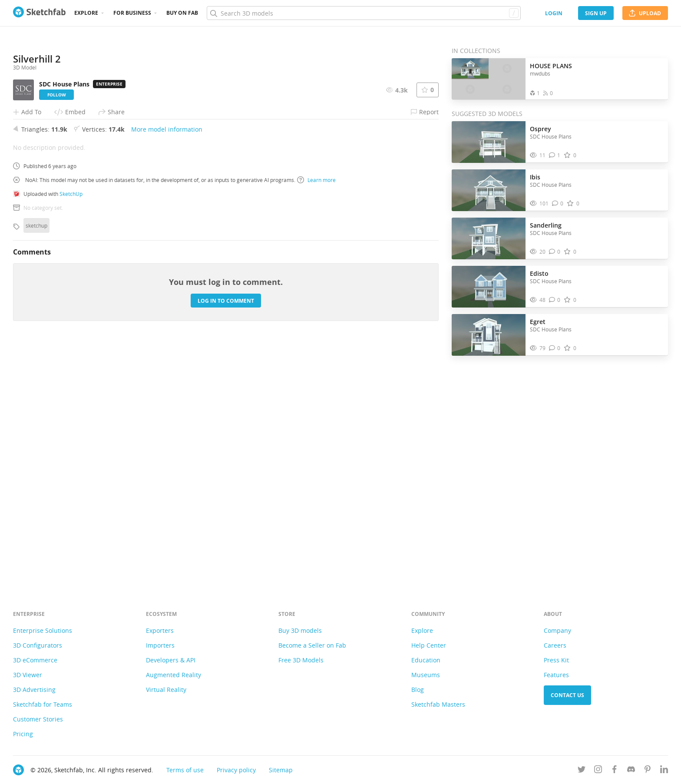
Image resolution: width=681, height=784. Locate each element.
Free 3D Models (301, 660)
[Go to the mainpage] (39, 13)
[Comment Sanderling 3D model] (555, 252)
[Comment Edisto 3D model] (555, 300)
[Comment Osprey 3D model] (555, 155)
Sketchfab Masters (438, 704)
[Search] (364, 13)
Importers (160, 645)
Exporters (160, 630)
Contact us (567, 695)
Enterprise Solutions (43, 630)
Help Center (429, 645)
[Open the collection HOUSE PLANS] (489, 79)
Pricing (23, 734)
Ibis (535, 177)
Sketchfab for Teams (43, 704)
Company (557, 630)
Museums (426, 675)
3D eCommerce (35, 660)
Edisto (539, 273)
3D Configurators (38, 645)
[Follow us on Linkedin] (664, 771)
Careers (555, 645)
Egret (538, 322)
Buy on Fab (182, 13)
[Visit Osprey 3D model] (489, 142)
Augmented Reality (174, 675)
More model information (167, 368)
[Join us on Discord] (631, 771)
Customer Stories (38, 719)
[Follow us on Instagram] (598, 771)
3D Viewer (28, 675)
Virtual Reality (166, 690)
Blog (418, 690)
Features (556, 675)
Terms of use (185, 770)
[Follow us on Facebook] (615, 771)
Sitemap (281, 770)
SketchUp (71, 432)
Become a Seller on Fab (312, 645)
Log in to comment (226, 539)
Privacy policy (236, 770)
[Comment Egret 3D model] (555, 348)
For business (132, 13)
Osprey (541, 129)
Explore (86, 13)
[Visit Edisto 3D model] (489, 287)
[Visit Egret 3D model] (489, 335)
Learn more (316, 418)
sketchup (36, 464)
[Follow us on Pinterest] (648, 771)
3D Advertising (34, 690)
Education (426, 660)
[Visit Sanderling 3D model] (489, 238)
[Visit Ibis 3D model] (489, 190)
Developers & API (171, 660)
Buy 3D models (300, 630)
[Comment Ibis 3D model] (558, 203)
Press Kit (556, 660)
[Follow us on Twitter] (582, 771)
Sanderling (546, 225)
